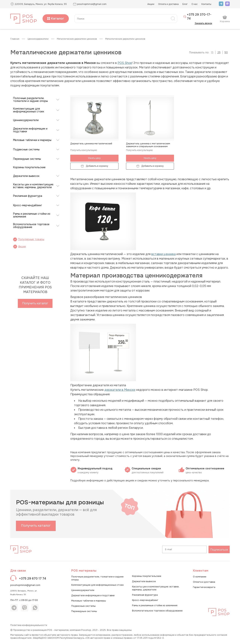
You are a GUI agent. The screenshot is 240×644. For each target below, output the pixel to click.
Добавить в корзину (94, 166)
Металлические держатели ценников (77, 39)
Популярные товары (29, 239)
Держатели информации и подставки (30, 130)
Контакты (206, 4)
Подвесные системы (26, 150)
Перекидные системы (27, 159)
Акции (151, 4)
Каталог (56, 19)
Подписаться (219, 550)
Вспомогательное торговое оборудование (31, 226)
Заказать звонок (204, 23)
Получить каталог (35, 303)
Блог (185, 4)
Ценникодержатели (38, 39)
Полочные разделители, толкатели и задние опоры (30, 100)
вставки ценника (163, 254)
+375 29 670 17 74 (33, 578)
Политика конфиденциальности (29, 625)
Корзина (225, 19)
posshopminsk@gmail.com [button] (90, 4)
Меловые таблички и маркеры (32, 140)
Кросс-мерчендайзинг (28, 205)
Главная (15, 39)
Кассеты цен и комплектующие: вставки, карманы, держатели (33, 186)
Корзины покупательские (29, 167)
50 (226, 52)
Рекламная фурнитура (28, 196)
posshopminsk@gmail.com (25, 585)
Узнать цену (94, 158)
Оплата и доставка (168, 4)
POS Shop (125, 63)
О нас (195, 4)
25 (219, 52)
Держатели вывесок (26, 176)
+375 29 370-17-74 (197, 17)
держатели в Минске (120, 390)
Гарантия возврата (204, 587)
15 (212, 52)
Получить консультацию (84, 150)
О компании (200, 577)
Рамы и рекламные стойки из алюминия (32, 215)
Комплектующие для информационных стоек (29, 110)
